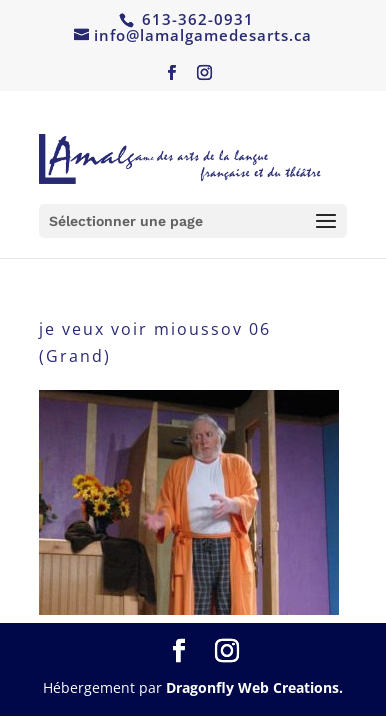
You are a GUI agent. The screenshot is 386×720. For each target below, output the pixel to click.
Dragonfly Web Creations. (254, 687)
